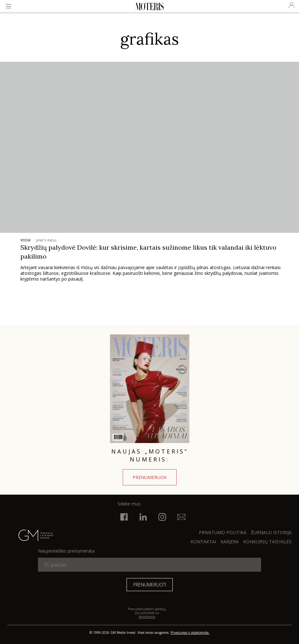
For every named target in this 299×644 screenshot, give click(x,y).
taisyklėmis (147, 617)
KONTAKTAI (203, 542)
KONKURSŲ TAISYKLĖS (267, 542)
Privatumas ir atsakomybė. (190, 633)
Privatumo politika (223, 532)
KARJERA (230, 542)
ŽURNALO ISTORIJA (271, 532)
